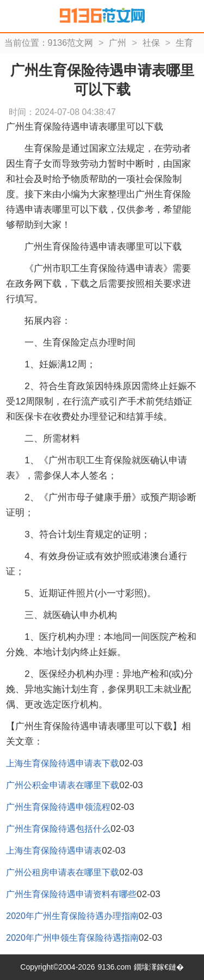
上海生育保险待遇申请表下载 (63, 763)
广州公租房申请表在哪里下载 (63, 872)
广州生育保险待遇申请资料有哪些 (71, 894)
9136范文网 (71, 43)
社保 (151, 43)
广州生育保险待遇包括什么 (58, 829)
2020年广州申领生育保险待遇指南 (72, 938)
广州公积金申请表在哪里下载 (63, 785)
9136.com (114, 967)
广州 (118, 43)
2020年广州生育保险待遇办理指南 (72, 916)
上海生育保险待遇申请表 (54, 851)
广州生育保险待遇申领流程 (58, 807)
